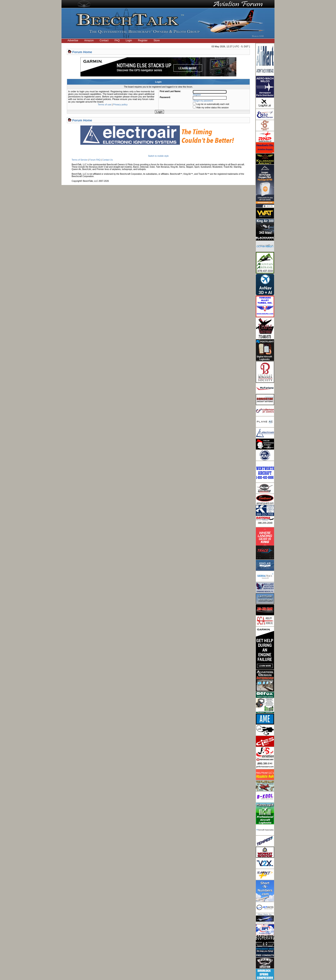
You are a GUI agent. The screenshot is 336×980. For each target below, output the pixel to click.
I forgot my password (203, 101)
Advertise (73, 40)
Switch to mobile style (158, 156)
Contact (104, 40)
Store (157, 40)
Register (143, 40)
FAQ (117, 40)
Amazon (89, 40)
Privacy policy (120, 104)
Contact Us (107, 160)
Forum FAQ (95, 160)
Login (129, 40)
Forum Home (82, 52)
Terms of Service (79, 160)
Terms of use (104, 104)
